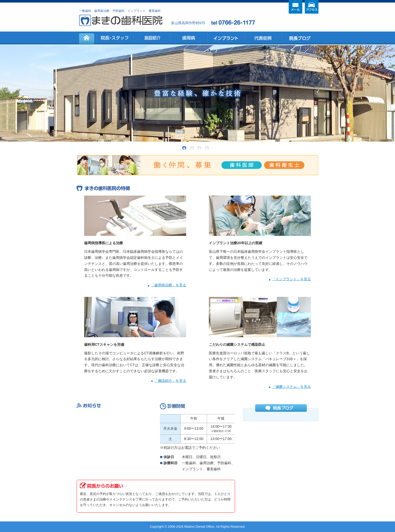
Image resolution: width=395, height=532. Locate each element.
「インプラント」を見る (291, 279)
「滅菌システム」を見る (291, 387)
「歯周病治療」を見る (169, 285)
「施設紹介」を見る (170, 381)
